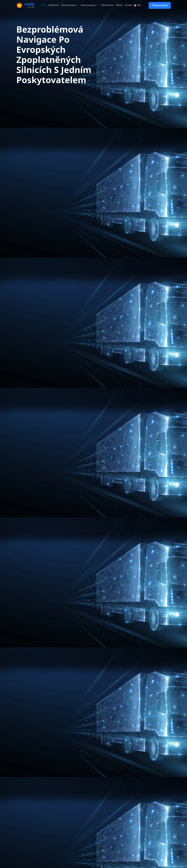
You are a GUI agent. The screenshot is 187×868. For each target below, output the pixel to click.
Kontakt (128, 5)
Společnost (54, 5)
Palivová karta (107, 5)
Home (43, 5)
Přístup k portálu (160, 5)
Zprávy (119, 5)
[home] (25, 5)
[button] (70, 5)
